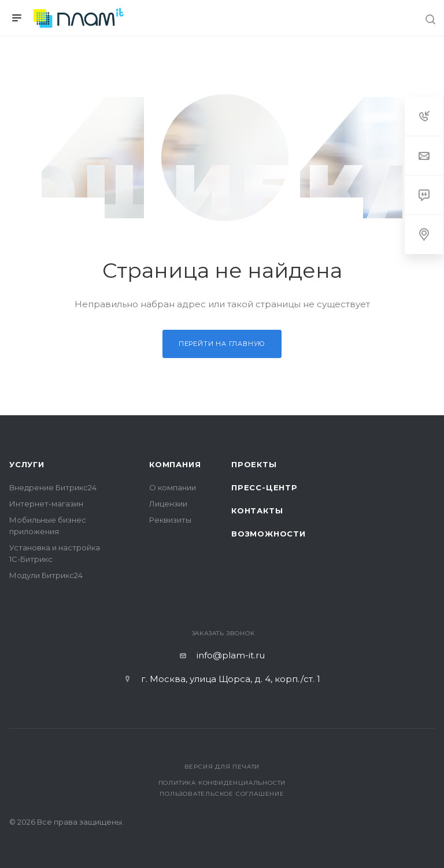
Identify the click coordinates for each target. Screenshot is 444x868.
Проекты (254, 464)
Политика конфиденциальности (222, 783)
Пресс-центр (264, 487)
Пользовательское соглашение (222, 794)
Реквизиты (170, 520)
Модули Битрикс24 (46, 575)
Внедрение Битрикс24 (53, 487)
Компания (175, 464)
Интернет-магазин (46, 504)
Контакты (257, 511)
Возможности (269, 534)
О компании (173, 487)
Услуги (27, 464)
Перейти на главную (222, 344)
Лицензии (168, 504)
